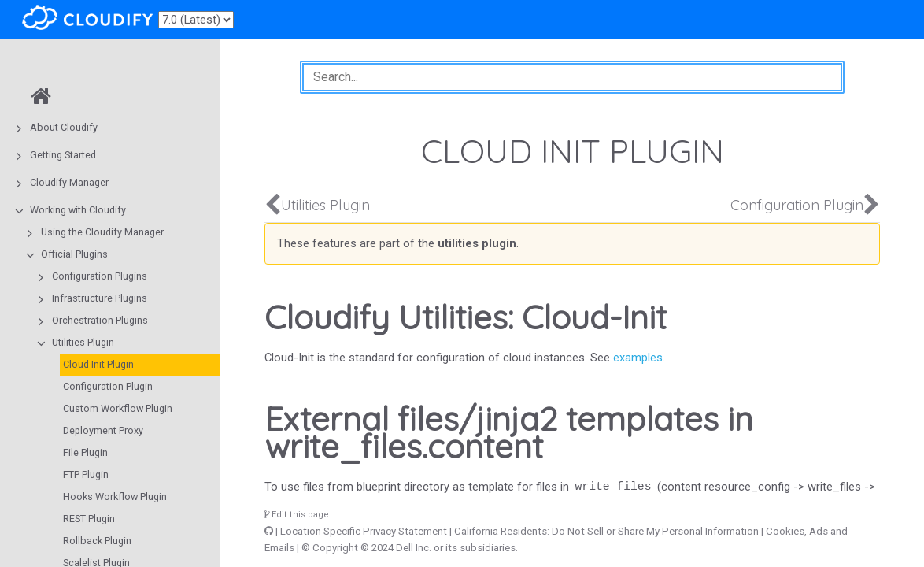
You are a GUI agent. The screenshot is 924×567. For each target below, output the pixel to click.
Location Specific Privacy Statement (364, 531)
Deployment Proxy (103, 430)
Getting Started (63, 155)
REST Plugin (89, 519)
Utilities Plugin (83, 342)
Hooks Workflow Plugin (115, 497)
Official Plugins (74, 254)
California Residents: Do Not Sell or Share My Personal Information (606, 531)
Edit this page (297, 515)
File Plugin (85, 452)
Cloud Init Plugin (98, 364)
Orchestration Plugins (100, 320)
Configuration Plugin (108, 386)
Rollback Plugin (97, 541)
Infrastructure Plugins (100, 298)
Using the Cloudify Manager (102, 232)
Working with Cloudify (78, 210)
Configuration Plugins (100, 276)
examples (638, 358)
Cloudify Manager (69, 182)
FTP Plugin (86, 474)
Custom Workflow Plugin (118, 408)
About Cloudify (64, 127)
